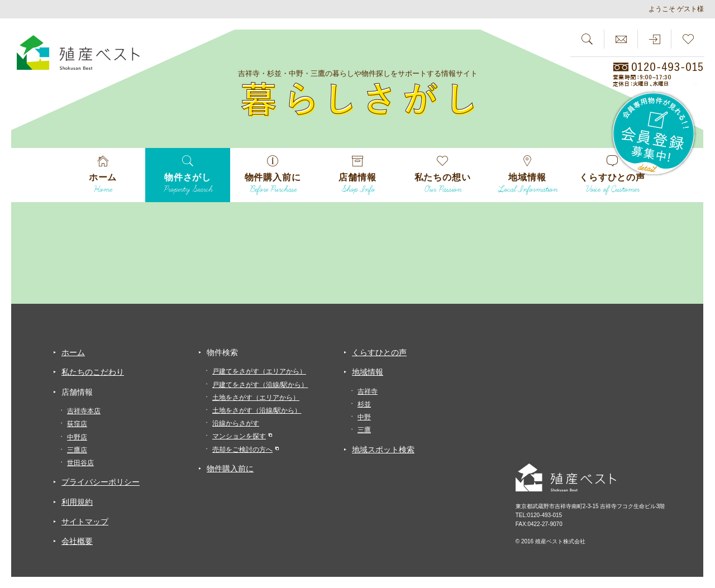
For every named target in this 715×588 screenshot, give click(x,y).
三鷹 (364, 430)
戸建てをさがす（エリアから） (259, 371)
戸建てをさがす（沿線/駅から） (260, 385)
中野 (364, 417)
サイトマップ (85, 522)
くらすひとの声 (379, 352)
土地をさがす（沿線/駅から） (257, 410)
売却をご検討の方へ (242, 450)
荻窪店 (77, 424)
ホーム (73, 352)
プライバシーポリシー (101, 482)
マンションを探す (239, 436)
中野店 (77, 437)
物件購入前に (230, 469)
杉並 (364, 404)
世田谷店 (80, 463)
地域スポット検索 (383, 450)
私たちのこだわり (93, 372)
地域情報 (368, 372)
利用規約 (77, 502)
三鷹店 (77, 450)
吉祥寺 (368, 391)
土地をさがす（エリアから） (256, 398)
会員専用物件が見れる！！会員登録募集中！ (654, 134)
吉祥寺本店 (84, 411)
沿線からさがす (236, 423)
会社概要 (77, 541)
